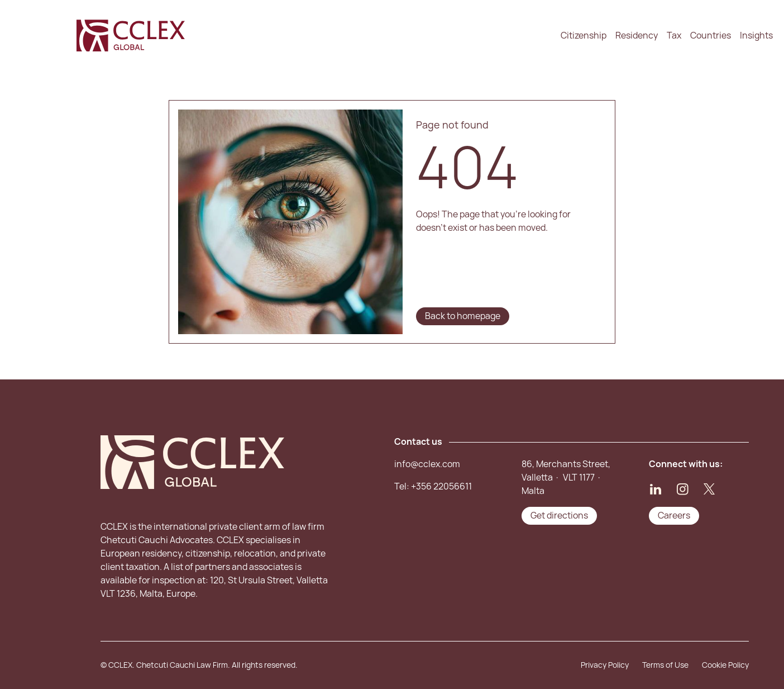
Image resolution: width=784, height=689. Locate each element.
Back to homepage (463, 316)
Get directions (559, 515)
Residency (637, 35)
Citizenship (584, 35)
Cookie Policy (725, 665)
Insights (756, 35)
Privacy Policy (605, 665)
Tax (674, 35)
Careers (674, 515)
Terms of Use (665, 665)
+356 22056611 (441, 486)
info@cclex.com (427, 464)
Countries (711, 35)
